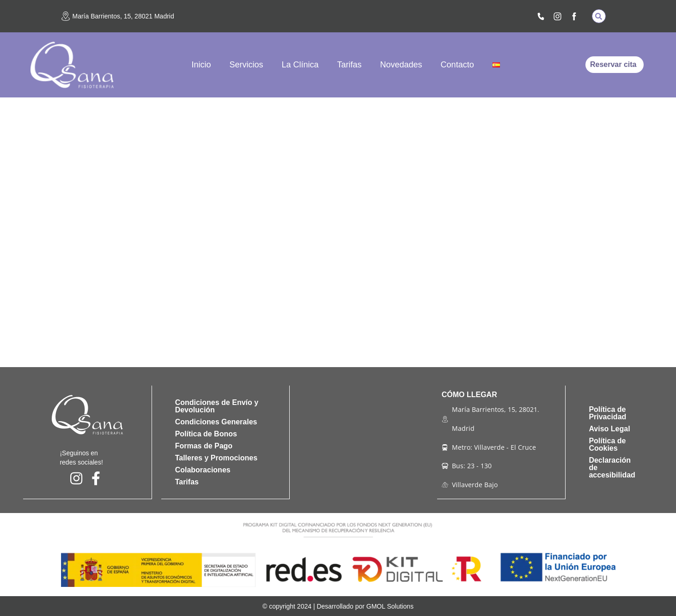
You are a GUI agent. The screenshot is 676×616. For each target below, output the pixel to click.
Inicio (201, 65)
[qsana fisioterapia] (363, 442)
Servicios (246, 65)
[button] (599, 16)
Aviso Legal (609, 429)
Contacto (457, 65)
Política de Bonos (206, 434)
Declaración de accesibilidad (612, 468)
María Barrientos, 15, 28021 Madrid (123, 16)
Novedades (401, 65)
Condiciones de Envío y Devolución (217, 406)
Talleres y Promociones (216, 458)
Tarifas (350, 65)
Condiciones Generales (216, 422)
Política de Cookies (607, 444)
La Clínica (300, 65)
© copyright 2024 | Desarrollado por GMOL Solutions (338, 606)
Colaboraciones (203, 470)
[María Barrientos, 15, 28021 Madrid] (66, 16)
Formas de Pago (204, 446)
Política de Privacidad (607, 413)
